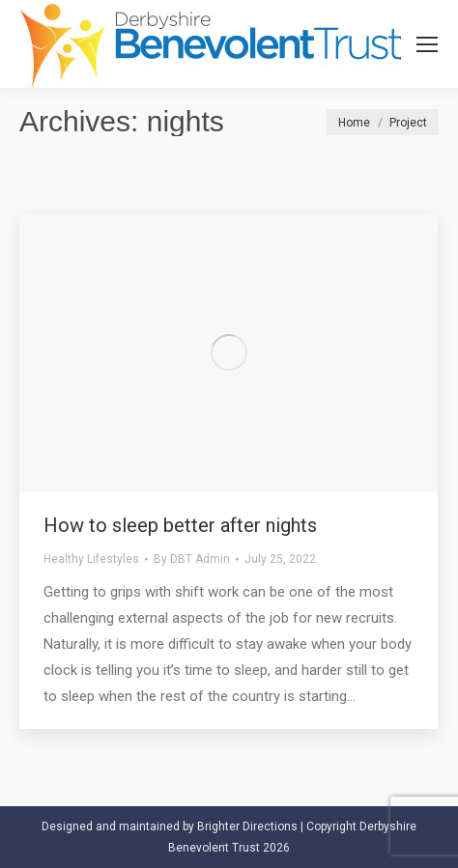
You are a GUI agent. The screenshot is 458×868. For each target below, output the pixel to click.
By (192, 559)
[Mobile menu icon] (427, 44)
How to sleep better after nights (180, 525)
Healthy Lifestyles (91, 559)
